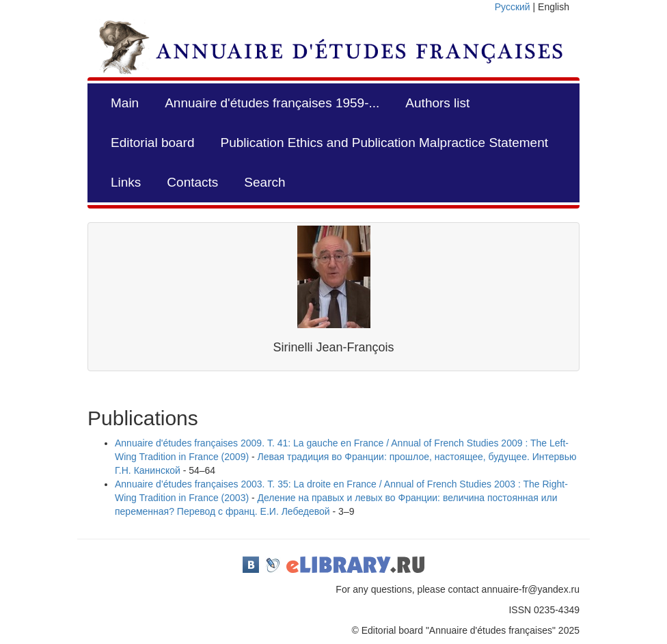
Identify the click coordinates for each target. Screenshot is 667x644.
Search (264, 182)
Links (126, 182)
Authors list (437, 103)
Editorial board (153, 143)
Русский (513, 7)
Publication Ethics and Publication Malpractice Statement (384, 143)
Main (125, 103)
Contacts (192, 182)
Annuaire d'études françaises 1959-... (272, 103)
